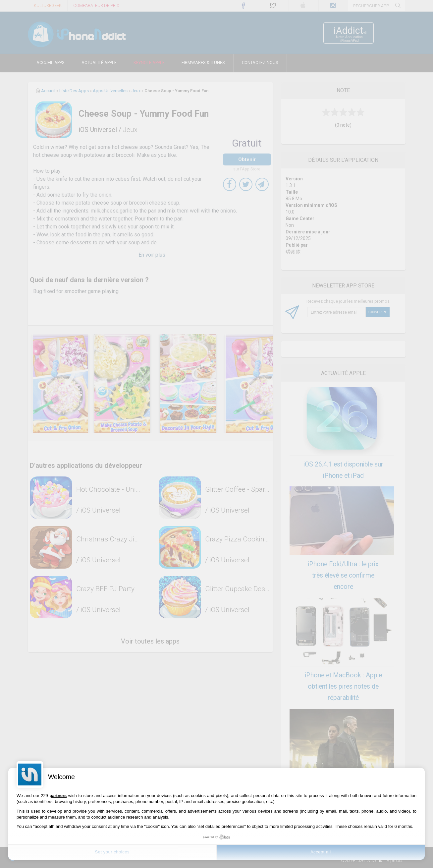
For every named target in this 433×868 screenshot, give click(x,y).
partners (58, 796)
